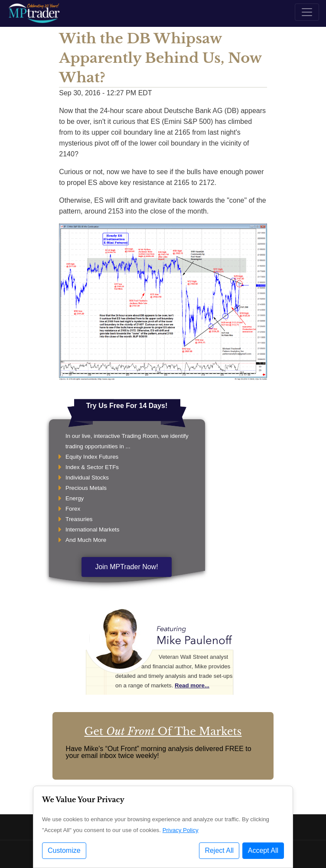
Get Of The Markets (163, 731)
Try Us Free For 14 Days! (127, 406)
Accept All (263, 850)
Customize (64, 850)
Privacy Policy (181, 830)
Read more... (192, 685)
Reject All (219, 850)
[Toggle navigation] (307, 12)
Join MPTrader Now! (126, 567)
